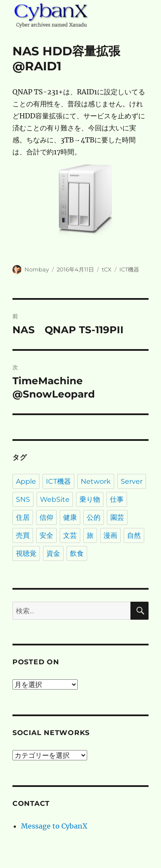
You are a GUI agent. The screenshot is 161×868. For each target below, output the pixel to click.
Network (96, 481)
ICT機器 (129, 269)
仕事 (117, 499)
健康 (70, 517)
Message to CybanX (54, 826)
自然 (134, 535)
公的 (94, 517)
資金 (53, 553)
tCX (107, 269)
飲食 (77, 553)
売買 (23, 535)
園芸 (117, 517)
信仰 (46, 517)
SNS (23, 499)
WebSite (55, 499)
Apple (26, 481)
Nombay (37, 269)
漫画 (110, 535)
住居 (23, 517)
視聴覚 (26, 553)
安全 (46, 535)
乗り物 (90, 499)
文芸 (70, 535)
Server (132, 481)
